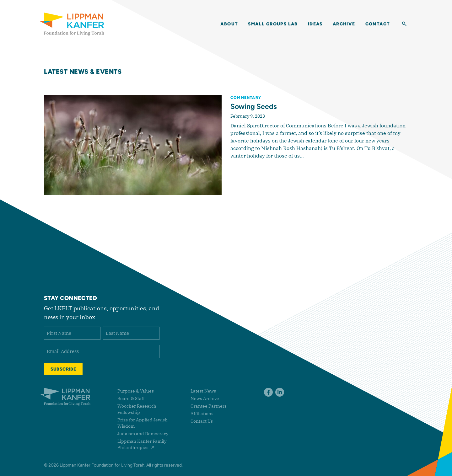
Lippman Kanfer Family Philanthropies (142, 444)
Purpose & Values (136, 391)
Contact (378, 24)
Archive (344, 24)
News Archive (205, 398)
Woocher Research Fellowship (137, 409)
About (229, 24)
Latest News (203, 391)
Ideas (315, 24)
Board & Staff (131, 398)
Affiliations (202, 414)
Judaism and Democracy (143, 434)
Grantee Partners (209, 406)
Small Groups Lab (273, 24)
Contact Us (202, 421)
